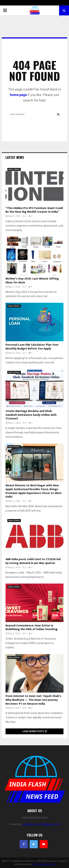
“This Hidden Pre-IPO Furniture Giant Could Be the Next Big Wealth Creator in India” (34, 210)
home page (18, 95)
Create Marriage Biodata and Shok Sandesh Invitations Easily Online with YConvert (31, 415)
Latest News (15, 157)
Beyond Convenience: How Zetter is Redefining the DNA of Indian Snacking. (32, 628)
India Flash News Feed (44, 864)
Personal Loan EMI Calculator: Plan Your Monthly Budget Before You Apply (32, 347)
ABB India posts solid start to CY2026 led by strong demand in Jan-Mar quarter (33, 561)
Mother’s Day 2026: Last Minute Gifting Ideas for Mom (32, 281)
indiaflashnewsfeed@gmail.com (41, 824)
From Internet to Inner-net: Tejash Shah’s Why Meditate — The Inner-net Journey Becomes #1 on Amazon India (33, 700)
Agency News (14, 169)
